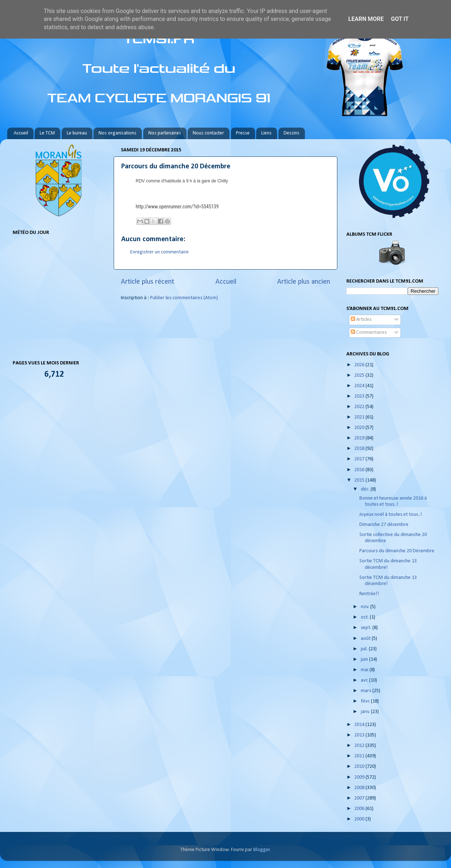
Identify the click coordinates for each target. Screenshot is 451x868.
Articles (361, 320)
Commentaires (369, 333)
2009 (360, 777)
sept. (367, 628)
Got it (400, 19)
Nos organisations (117, 133)
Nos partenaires (165, 133)
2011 (360, 756)
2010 (360, 767)
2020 (360, 428)
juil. (365, 649)
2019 (360, 438)
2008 (360, 788)
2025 (360, 375)
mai (365, 670)
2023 (360, 396)
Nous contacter (208, 133)
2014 (360, 725)
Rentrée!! (369, 594)
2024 (360, 386)
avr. (365, 680)
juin (365, 659)
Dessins (292, 133)
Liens (266, 133)
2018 (360, 449)
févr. (366, 701)
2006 (360, 809)
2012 (360, 746)
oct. (365, 617)
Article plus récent (148, 282)
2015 (360, 480)
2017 (360, 459)
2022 (360, 407)
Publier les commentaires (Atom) (184, 298)
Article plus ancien (304, 282)
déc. (366, 489)
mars (367, 691)
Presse (243, 133)
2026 (360, 365)
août (366, 639)
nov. (365, 607)
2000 (360, 819)
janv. (366, 712)
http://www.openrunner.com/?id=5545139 (177, 207)
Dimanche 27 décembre (384, 525)
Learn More (366, 19)
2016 (360, 470)
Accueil (21, 133)
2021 (360, 417)
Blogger (262, 850)
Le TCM (47, 133)
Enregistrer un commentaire (159, 252)
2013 (360, 735)
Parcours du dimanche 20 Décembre (397, 551)
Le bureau (77, 133)
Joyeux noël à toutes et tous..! (391, 515)
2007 (360, 798)
